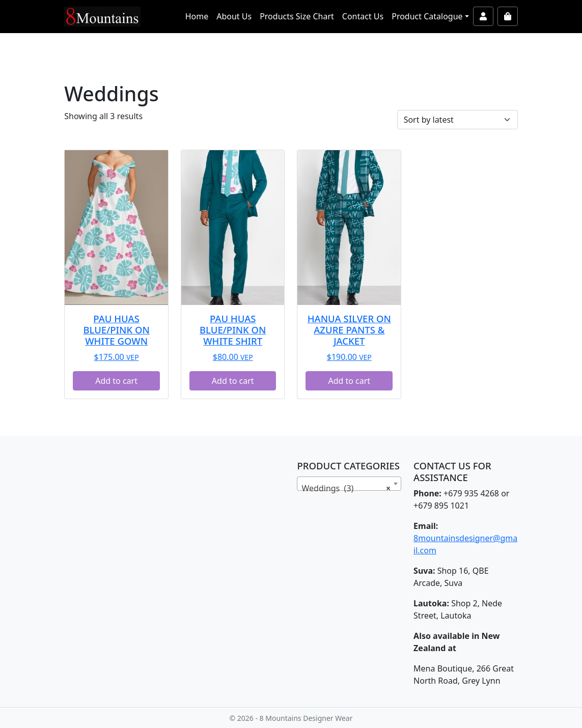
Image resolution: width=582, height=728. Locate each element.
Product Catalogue (427, 16)
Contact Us (363, 16)
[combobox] (349, 484)
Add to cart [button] (116, 381)
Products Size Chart (297, 16)
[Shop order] (458, 120)
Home (197, 16)
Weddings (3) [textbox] (346, 488)
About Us (234, 16)
